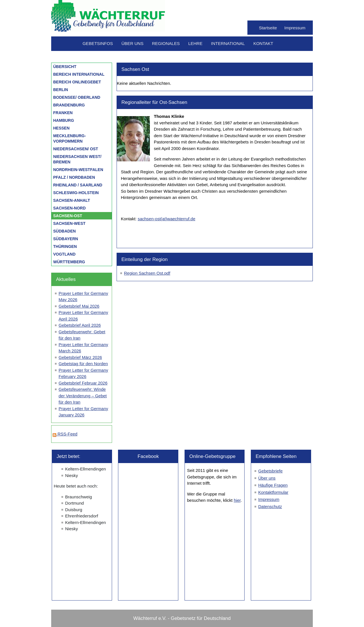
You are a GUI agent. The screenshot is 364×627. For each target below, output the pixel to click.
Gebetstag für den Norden (83, 364)
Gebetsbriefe (270, 471)
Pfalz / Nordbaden (74, 177)
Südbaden (64, 231)
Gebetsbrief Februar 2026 (83, 383)
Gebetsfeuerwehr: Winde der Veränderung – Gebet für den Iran (83, 396)
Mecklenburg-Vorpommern (70, 138)
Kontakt (263, 43)
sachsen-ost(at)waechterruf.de (167, 219)
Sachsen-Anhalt (72, 200)
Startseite (268, 28)
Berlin (61, 90)
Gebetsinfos (98, 43)
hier (237, 500)
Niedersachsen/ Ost (76, 149)
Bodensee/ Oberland (77, 97)
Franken (63, 113)
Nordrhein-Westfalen (78, 170)
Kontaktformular (273, 492)
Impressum (295, 28)
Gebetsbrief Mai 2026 (79, 306)
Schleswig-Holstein (76, 193)
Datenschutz (270, 506)
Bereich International (79, 74)
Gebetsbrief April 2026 (80, 325)
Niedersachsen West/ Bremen (77, 159)
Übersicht (65, 67)
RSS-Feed (65, 434)
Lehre (195, 43)
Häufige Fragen (273, 485)
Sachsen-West (69, 223)
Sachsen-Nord (69, 208)
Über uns (133, 43)
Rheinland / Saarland (78, 185)
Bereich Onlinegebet (77, 82)
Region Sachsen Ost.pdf (147, 273)
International (228, 43)
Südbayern (66, 239)
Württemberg (69, 262)
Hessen (61, 128)
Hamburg (64, 120)
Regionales (166, 43)
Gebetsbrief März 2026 (80, 357)
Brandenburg (69, 105)
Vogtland (64, 254)
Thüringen (65, 246)
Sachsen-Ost (68, 216)
